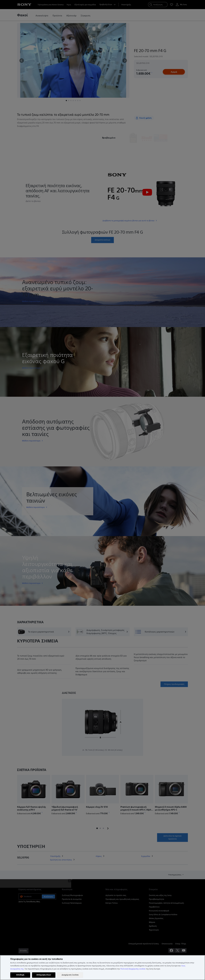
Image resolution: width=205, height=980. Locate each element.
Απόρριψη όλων (44, 975)
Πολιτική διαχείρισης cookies (133, 969)
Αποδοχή (20, 975)
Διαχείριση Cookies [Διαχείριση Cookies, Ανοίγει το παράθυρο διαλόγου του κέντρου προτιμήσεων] (70, 975)
